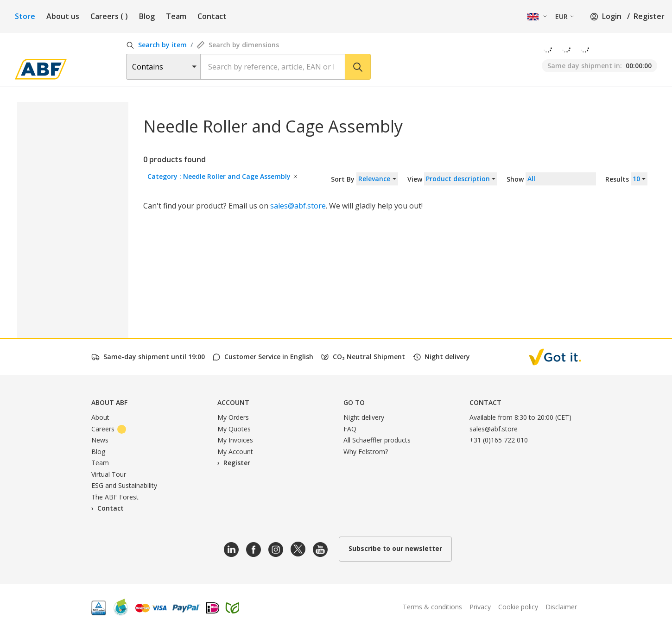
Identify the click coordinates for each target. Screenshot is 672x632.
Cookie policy (518, 607)
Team (176, 16)
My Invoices (235, 440)
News (100, 440)
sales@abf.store (298, 206)
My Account (235, 452)
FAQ (350, 429)
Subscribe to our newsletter (395, 548)
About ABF (109, 402)
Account (233, 402)
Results (626, 179)
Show (577, 179)
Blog (147, 16)
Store (25, 16)
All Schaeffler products (377, 440)
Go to (354, 402)
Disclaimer (561, 607)
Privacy (480, 607)
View (452, 179)
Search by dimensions (238, 45)
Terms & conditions (432, 607)
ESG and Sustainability (124, 485)
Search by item (156, 45)
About (100, 417)
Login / (610, 16)
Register (649, 16)
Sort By (365, 179)
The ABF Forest (115, 497)
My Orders (233, 417)
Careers (109, 16)
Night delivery (364, 417)
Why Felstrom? (366, 452)
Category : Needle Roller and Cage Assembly (223, 176)
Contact (212, 16)
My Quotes (234, 429)
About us (63, 16)
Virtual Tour (109, 474)
